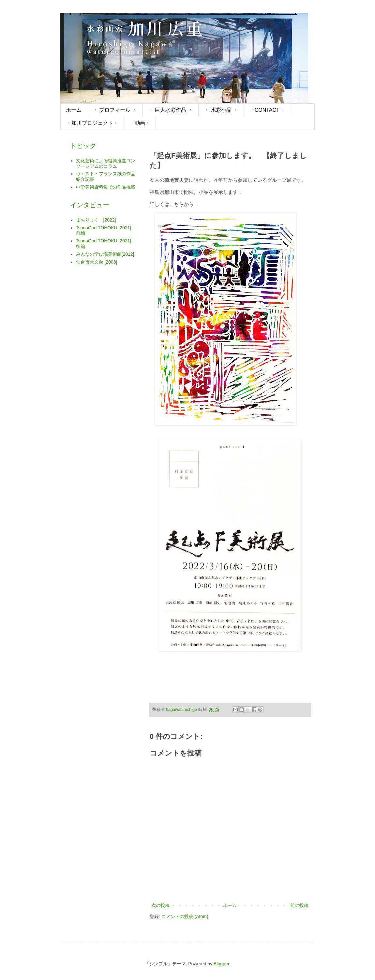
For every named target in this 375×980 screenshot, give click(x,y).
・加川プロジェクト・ (92, 123)
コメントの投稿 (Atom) (185, 916)
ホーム (74, 110)
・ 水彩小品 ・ (221, 110)
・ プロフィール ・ (115, 110)
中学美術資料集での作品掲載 (106, 187)
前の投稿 (299, 905)
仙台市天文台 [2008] (97, 262)
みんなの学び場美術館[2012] (105, 254)
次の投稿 (160, 905)
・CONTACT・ (267, 110)
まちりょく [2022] (96, 220)
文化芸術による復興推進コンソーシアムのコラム (106, 163)
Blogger (221, 964)
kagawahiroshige (182, 710)
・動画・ (140, 123)
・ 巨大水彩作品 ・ (171, 110)
